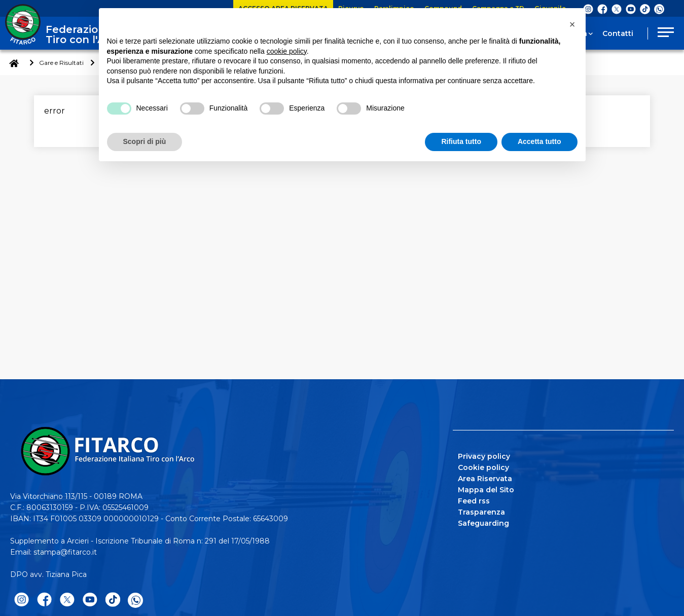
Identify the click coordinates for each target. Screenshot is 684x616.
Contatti (618, 33)
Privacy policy (484, 456)
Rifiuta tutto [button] (461, 141)
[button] (572, 24)
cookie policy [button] (287, 51)
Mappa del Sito (486, 490)
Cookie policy (483, 467)
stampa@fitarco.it (65, 552)
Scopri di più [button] (145, 141)
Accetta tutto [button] (539, 141)
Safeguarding (483, 523)
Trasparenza (481, 512)
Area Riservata (485, 479)
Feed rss (474, 501)
